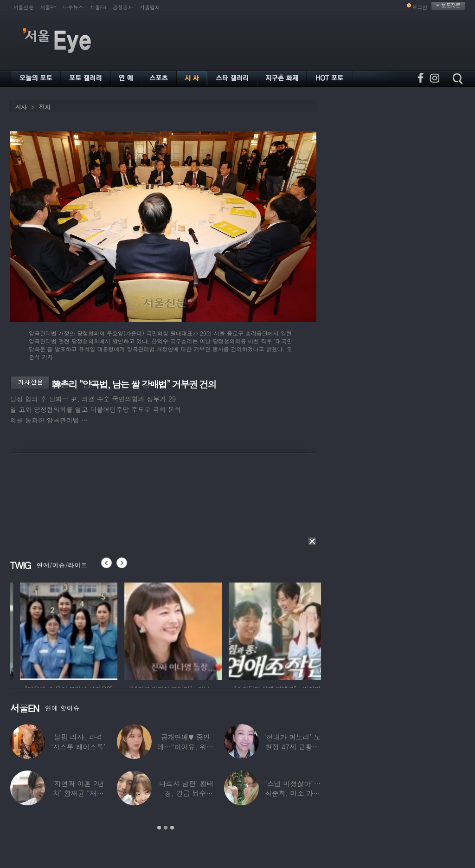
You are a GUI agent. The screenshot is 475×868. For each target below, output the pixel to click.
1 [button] (159, 828)
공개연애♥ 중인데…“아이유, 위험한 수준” (185, 747)
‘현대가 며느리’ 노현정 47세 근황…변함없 (292, 747)
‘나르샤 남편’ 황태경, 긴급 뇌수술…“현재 (185, 793)
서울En (98, 7)
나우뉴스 (73, 7)
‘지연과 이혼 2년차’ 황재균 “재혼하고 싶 (78, 793)
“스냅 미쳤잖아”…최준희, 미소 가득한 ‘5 (292, 793)
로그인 (420, 7)
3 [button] (172, 828)
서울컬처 (150, 7)
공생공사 (123, 7)
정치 (45, 107)
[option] (116, 630)
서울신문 (24, 7)
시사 (21, 107)
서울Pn (48, 7)
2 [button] (166, 828)
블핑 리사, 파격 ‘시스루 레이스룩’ (78, 742)
